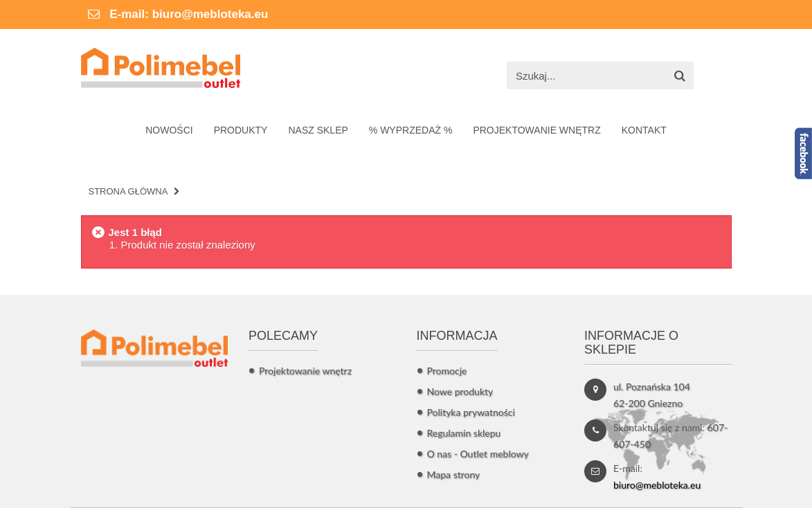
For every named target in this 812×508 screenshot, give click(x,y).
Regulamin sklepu (464, 433)
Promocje (447, 371)
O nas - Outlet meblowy (478, 454)
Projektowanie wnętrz (305, 371)
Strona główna (128, 191)
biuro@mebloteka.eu (210, 14)
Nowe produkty (460, 391)
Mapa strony (454, 474)
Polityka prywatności (471, 412)
